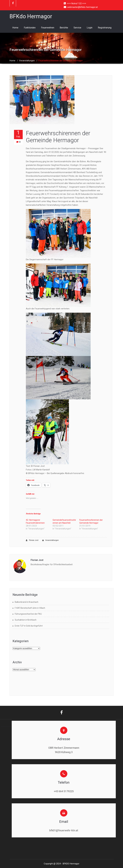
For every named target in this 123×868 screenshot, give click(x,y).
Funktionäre (30, 28)
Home (15, 28)
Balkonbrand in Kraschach (27, 602)
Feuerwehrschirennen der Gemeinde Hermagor (58, 137)
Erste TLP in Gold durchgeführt (29, 626)
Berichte (64, 28)
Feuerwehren (48, 28)
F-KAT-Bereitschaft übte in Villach (30, 608)
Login (90, 28)
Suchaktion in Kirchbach (26, 620)
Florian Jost (32, 540)
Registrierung (105, 28)
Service (77, 28)
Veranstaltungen (27, 61)
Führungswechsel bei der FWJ (28, 614)
